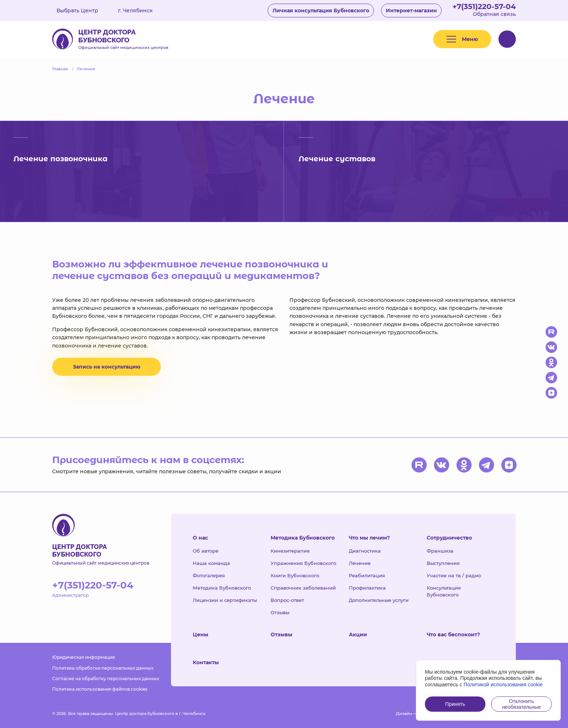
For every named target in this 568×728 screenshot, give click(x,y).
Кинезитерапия (290, 551)
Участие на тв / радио (454, 575)
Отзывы (280, 612)
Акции (358, 635)
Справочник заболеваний (303, 588)
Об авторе (206, 551)
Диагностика (365, 551)
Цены (201, 635)
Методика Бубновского (222, 588)
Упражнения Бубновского (303, 563)
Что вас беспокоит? (453, 635)
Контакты (206, 662)
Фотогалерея (209, 575)
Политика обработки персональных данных (103, 668)
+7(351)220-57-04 (484, 7)
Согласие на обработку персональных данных (106, 679)
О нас (200, 538)
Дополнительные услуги (379, 600)
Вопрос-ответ (287, 600)
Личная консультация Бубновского (321, 11)
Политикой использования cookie (503, 685)
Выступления (443, 563)
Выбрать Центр (83, 11)
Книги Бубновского (295, 575)
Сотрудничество (449, 538)
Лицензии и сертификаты (225, 600)
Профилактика (367, 588)
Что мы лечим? (369, 538)
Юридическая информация (83, 657)
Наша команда (211, 563)
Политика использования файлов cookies (100, 689)
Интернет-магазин (411, 11)
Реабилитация (367, 575)
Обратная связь (494, 14)
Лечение (360, 563)
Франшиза (440, 551)
